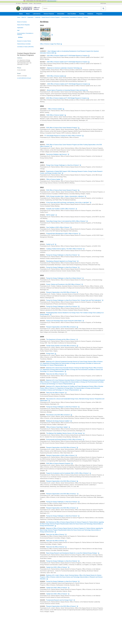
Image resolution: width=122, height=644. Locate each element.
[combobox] (72, 8)
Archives (86, 17)
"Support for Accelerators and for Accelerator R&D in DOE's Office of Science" (67, 473)
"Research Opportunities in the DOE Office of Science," (61, 494)
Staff (18, 30)
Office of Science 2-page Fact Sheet (50, 44)
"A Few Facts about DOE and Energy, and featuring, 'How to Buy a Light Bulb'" (68, 203)
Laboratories (37, 14)
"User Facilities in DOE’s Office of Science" (58, 227)
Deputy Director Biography (23, 25)
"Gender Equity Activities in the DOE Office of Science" (61, 346)
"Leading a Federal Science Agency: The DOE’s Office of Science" (64, 249)
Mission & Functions (22, 22)
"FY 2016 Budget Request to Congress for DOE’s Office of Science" (63, 136)
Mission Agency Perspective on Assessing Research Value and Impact (66, 90)
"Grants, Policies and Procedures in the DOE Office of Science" (63, 284)
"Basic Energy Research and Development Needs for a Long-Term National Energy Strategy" (72, 553)
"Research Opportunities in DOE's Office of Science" (60, 455)
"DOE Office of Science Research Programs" (58, 463)
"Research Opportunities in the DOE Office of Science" (61, 292)
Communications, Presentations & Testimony (72, 17)
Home (21, 14)
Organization (25, 3)
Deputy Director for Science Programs (51, 17)
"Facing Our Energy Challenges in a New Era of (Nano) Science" (64, 278)
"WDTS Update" (50, 215)
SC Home (18, 3)
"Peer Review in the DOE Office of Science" (58, 415)
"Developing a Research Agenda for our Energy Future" (61, 261)
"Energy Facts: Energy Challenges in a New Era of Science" (63, 165)
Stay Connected (37, 3)
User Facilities (72, 14)
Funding (82, 14)
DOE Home (103, 3)
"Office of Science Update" (55, 109)
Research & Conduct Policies (24, 41)
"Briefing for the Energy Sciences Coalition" (58, 421)
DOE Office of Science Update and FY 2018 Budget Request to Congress (67, 56)
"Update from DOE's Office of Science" (57, 567)
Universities (61, 14)
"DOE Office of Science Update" (55, 115)
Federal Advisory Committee (24, 44)
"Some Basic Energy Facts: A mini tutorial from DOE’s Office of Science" (66, 221)
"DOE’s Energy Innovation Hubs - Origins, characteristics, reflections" (65, 196)
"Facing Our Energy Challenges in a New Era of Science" (62, 255)
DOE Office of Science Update (55, 76)
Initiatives (90, 14)
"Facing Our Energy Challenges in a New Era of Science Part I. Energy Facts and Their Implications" (74, 300)
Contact (31, 3)
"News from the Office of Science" (55, 374)
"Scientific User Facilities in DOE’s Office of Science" (60, 209)
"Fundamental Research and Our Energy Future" (59, 600)
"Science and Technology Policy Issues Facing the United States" (64, 321)
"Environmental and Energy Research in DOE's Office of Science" (64, 440)
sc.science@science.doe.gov (24, 78)
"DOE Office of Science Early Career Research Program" (62, 128)
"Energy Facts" (50, 354)
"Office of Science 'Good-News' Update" (57, 427)
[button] (103, 8)
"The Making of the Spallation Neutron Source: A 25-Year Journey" (64, 433)
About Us (24, 17)
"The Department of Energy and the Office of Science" (61, 339)
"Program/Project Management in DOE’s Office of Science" (62, 234)
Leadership (38, 17)
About (28, 14)
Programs (99, 14)
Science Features (49, 14)
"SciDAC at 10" (50, 244)
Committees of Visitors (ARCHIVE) (25, 47)
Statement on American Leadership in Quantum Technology (63, 68)
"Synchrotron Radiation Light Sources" (57, 154)
